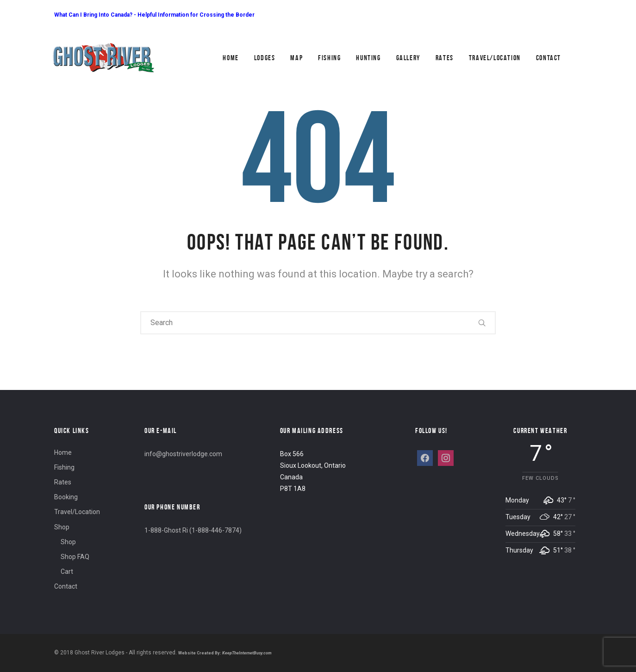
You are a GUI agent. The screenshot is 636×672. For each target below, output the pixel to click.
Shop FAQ (75, 557)
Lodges (265, 58)
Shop (62, 527)
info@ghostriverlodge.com (183, 454)
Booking (66, 497)
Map (296, 58)
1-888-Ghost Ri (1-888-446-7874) (193, 530)
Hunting (368, 58)
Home (231, 58)
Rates (445, 58)
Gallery (408, 58)
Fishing (329, 58)
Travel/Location (495, 58)
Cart (67, 572)
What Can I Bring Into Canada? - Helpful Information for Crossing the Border (154, 15)
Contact (549, 58)
